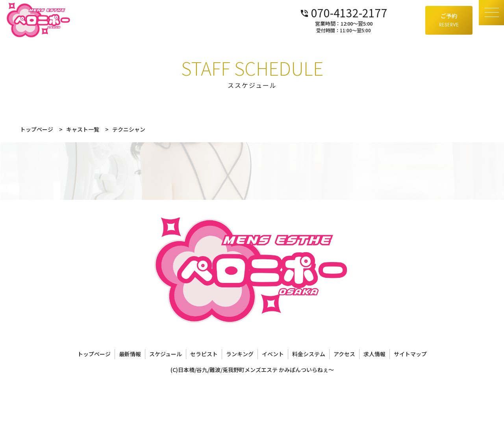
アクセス (344, 354)
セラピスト (204, 354)
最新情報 (130, 354)
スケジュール (166, 354)
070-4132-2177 (375, 12)
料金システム (309, 354)
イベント (273, 354)
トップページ (94, 354)
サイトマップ (410, 354)
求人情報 (374, 354)
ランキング (240, 354)
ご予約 (449, 20)
